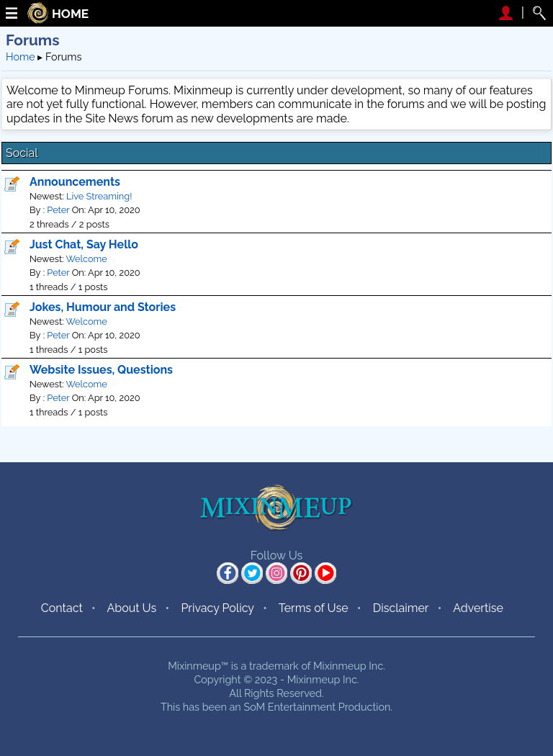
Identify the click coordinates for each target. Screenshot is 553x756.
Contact (62, 608)
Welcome (86, 259)
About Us (131, 608)
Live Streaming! (99, 196)
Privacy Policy (217, 608)
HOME (70, 14)
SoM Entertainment (289, 707)
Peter (58, 210)
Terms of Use (314, 608)
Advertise (478, 608)
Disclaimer (401, 608)
